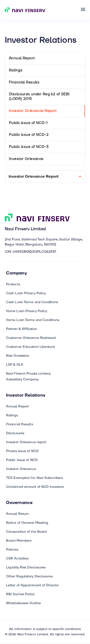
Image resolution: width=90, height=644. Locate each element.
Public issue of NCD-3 (29, 147)
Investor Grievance (26, 159)
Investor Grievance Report (33, 111)
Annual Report (22, 58)
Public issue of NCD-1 (28, 123)
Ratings (16, 70)
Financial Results (24, 82)
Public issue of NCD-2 (29, 135)
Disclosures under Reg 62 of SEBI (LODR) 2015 (39, 97)
